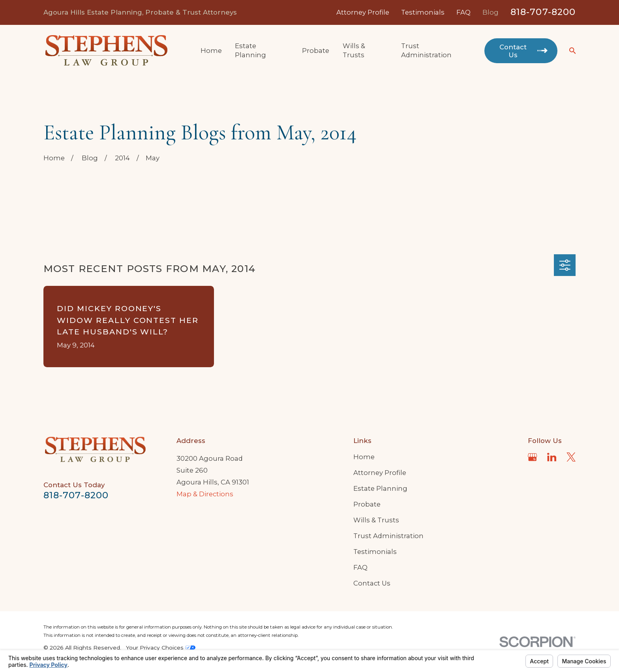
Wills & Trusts (376, 520)
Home (364, 457)
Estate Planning (380, 488)
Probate (367, 504)
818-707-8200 (543, 12)
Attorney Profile (363, 12)
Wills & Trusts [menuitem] (354, 50)
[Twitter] (571, 457)
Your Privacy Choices (161, 648)
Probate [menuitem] (316, 51)
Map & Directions (205, 494)
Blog (491, 12)
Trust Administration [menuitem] (426, 50)
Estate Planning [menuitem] (250, 50)
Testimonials (423, 12)
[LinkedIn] (552, 457)
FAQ (463, 12)
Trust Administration (388, 536)
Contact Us (372, 583)
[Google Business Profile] (532, 457)
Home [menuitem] (211, 51)
